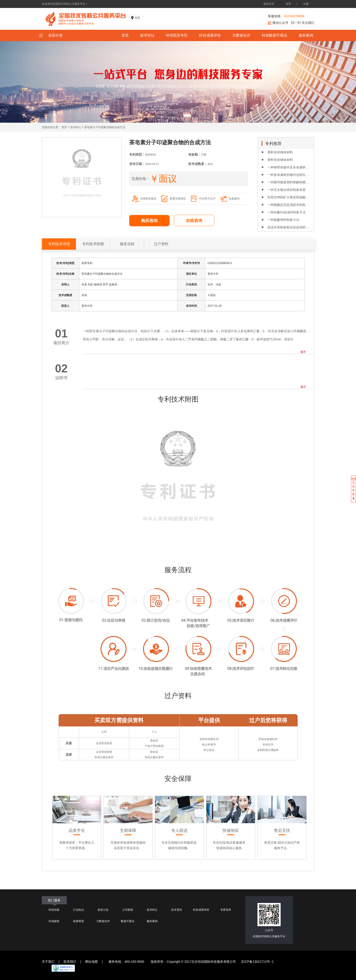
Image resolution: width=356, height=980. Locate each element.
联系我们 (70, 962)
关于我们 (48, 962)
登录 (288, 4)
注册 (306, 4)
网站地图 (91, 962)
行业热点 (79, 910)
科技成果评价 (210, 35)
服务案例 (306, 35)
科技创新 (54, 910)
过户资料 (161, 244)
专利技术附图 (93, 244)
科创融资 (54, 921)
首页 (125, 35)
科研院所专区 (177, 35)
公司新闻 (128, 910)
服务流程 (127, 244)
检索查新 (79, 921)
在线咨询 (194, 221)
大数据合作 (241, 35)
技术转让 (147, 35)
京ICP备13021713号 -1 (257, 962)
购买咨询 (149, 221)
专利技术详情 (59, 244)
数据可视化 (128, 921)
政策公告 (103, 910)
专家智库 (226, 910)
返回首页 (269, 4)
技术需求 (177, 910)
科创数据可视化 (274, 35)
